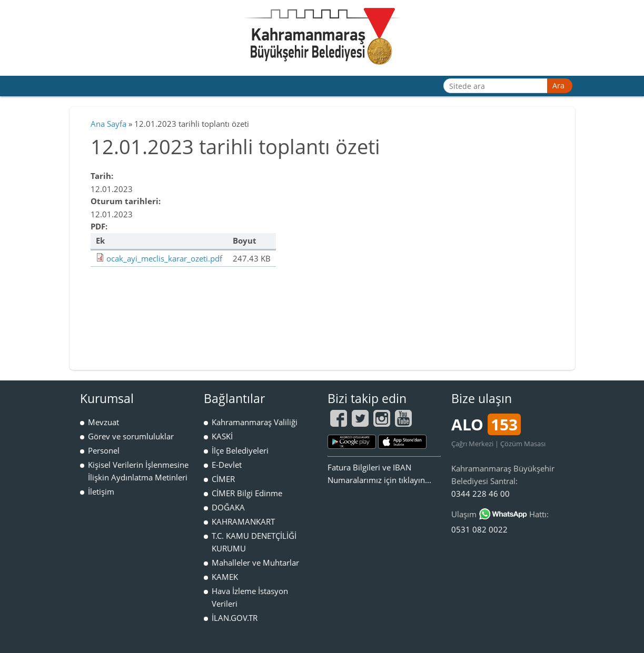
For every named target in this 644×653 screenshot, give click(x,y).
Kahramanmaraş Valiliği (255, 422)
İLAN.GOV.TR (235, 618)
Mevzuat (103, 422)
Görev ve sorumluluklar (131, 436)
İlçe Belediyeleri (240, 450)
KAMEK (225, 577)
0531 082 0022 (479, 529)
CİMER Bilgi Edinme (247, 493)
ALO (486, 424)
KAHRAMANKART (243, 521)
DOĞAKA (228, 507)
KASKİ (222, 436)
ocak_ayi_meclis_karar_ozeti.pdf (164, 258)
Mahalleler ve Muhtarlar (255, 562)
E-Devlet (227, 465)
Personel (104, 450)
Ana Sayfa (108, 124)
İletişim (101, 491)
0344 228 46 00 (480, 494)
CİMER (223, 479)
